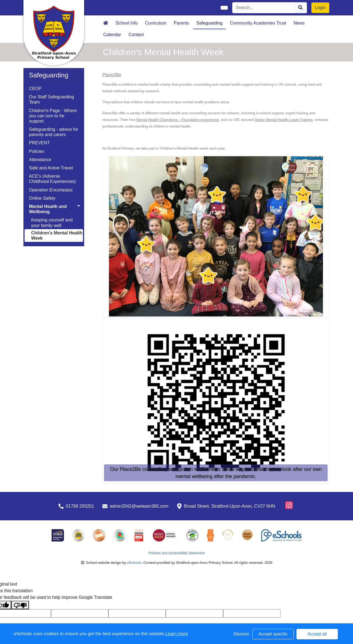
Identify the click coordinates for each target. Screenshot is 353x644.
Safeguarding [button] (209, 23)
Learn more (177, 634)
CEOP (35, 89)
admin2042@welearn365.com (139, 506)
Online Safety (42, 198)
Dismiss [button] (241, 634)
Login (320, 8)
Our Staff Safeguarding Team (51, 99)
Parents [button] (181, 23)
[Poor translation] (20, 605)
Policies (37, 151)
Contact (136, 35)
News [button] (299, 23)
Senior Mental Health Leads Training (284, 120)
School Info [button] (127, 23)
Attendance (40, 160)
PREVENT (39, 143)
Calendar (112, 35)
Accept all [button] (317, 634)
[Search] (263, 8)
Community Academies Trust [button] (258, 23)
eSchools (134, 563)
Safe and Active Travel (51, 168)
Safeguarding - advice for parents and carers (54, 132)
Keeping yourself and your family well (52, 223)
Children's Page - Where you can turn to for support (53, 116)
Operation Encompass (51, 190)
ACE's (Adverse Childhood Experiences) (52, 179)
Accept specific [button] (273, 634)
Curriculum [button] (156, 23)
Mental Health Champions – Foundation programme (177, 120)
